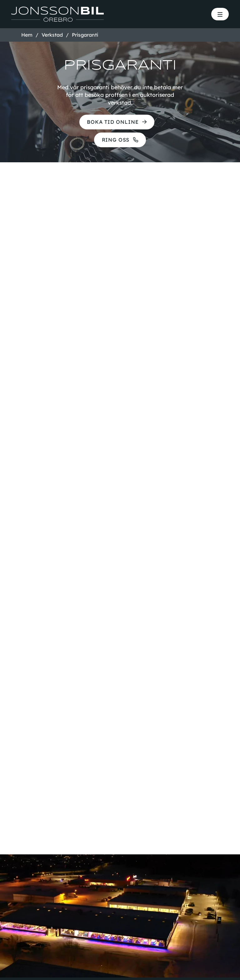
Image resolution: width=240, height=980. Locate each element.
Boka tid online (112, 122)
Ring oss (115, 142)
